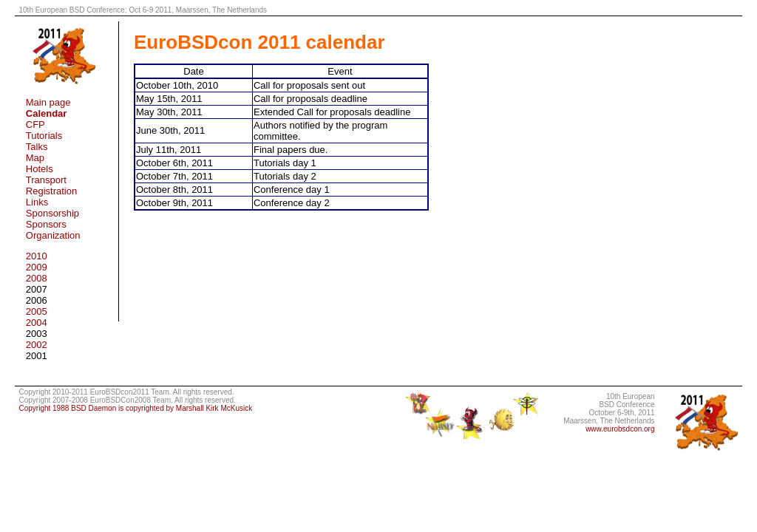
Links (37, 202)
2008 (37, 278)
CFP (35, 125)
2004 (37, 323)
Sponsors (46, 224)
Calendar (47, 113)
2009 (37, 267)
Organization (53, 235)
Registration (51, 191)
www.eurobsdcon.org (620, 429)
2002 (37, 345)
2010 (37, 256)
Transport (46, 180)
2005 (37, 311)
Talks (37, 147)
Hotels (40, 169)
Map (35, 158)
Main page (48, 102)
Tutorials (44, 136)
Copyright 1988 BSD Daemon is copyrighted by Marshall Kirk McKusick (135, 408)
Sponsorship (52, 213)
